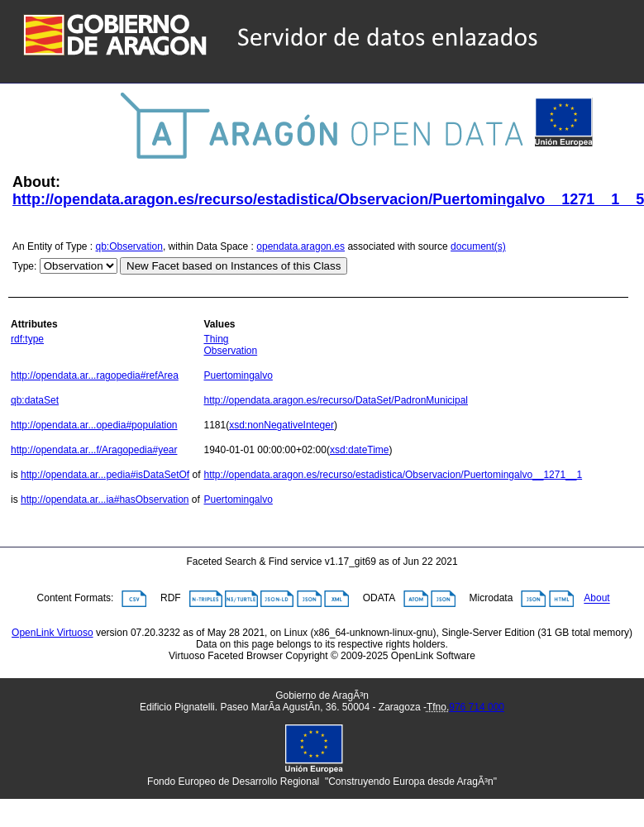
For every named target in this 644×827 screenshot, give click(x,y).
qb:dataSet (35, 400)
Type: (24, 266)
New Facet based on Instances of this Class (234, 266)
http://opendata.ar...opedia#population (94, 425)
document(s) (478, 246)
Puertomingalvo (238, 375)
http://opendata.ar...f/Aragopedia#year (94, 450)
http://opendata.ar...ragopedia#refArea (95, 375)
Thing (216, 339)
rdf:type (27, 339)
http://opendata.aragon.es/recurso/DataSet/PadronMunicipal (336, 400)
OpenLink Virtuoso (52, 633)
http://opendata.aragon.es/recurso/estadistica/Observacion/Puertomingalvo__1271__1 (393, 475)
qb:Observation (129, 246)
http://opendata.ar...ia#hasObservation (105, 500)
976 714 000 (477, 707)
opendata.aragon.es (301, 246)
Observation (230, 351)
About (596, 599)
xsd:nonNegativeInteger (281, 425)
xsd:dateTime (360, 450)
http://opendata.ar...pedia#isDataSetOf (105, 475)
